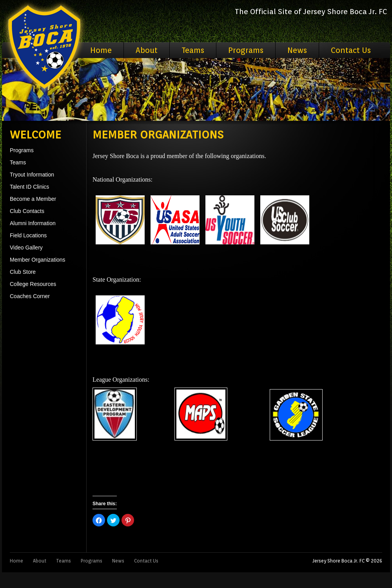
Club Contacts (27, 211)
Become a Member (33, 199)
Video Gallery (26, 248)
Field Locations (28, 235)
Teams (193, 50)
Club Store (23, 272)
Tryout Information (32, 175)
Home (101, 50)
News (297, 50)
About (147, 50)
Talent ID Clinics (29, 187)
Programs (246, 50)
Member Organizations (38, 260)
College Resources (33, 284)
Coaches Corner (30, 296)
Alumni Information (33, 223)
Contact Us (351, 50)
